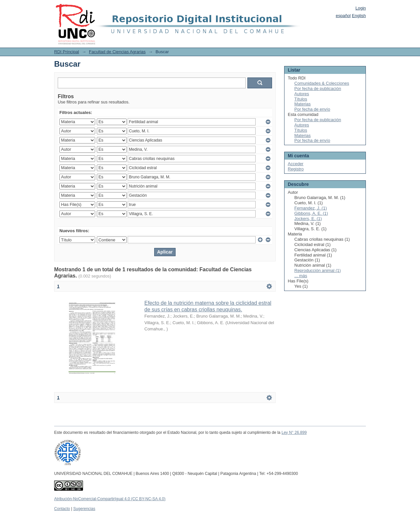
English (359, 16)
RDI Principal (67, 52)
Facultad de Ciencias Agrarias (117, 52)
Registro (296, 169)
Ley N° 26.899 (294, 433)
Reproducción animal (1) (318, 270)
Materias (303, 104)
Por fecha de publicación (318, 89)
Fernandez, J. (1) (311, 208)
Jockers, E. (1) (308, 219)
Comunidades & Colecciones (322, 83)
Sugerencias (84, 509)
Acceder (296, 164)
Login (361, 8)
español (343, 16)
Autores (302, 94)
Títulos (301, 99)
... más (301, 276)
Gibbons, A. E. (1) (311, 213)
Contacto (62, 509)
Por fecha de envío (312, 109)
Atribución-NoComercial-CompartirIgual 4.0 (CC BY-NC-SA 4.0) (110, 499)
